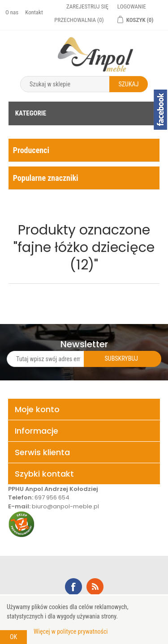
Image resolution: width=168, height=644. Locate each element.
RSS (95, 587)
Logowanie (132, 6)
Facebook (73, 587)
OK (13, 637)
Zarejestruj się (87, 6)
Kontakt (34, 12)
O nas (12, 12)
